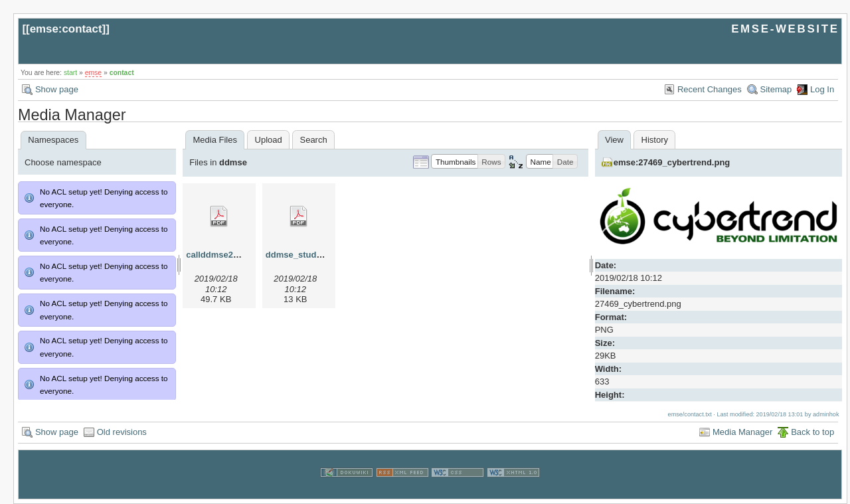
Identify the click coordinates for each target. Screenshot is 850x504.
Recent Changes (710, 89)
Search (313, 140)
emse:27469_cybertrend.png (672, 162)
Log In (822, 89)
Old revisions (122, 432)
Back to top (812, 432)
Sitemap (776, 89)
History (655, 140)
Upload (269, 140)
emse (93, 73)
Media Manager (742, 432)
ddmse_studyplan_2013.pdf (322, 255)
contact (122, 73)
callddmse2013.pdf (224, 255)
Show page (57, 89)
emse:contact (66, 29)
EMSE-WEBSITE (785, 29)
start (70, 73)
